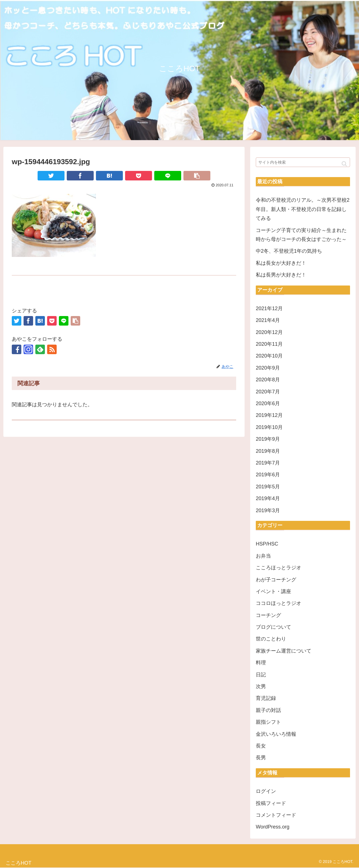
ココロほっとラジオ (279, 603)
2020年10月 (269, 356)
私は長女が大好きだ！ (281, 263)
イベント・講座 (273, 591)
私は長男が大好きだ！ (281, 275)
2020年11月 (269, 344)
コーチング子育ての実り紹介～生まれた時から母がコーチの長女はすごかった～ (301, 235)
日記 (261, 675)
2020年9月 (268, 368)
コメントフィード (276, 815)
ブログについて (273, 627)
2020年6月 (268, 403)
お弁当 (263, 556)
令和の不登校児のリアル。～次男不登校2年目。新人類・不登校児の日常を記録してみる (303, 209)
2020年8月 (268, 380)
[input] (303, 162)
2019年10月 (269, 427)
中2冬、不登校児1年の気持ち (289, 251)
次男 (261, 686)
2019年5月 (268, 487)
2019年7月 (268, 463)
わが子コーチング (276, 580)
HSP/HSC (267, 544)
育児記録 (266, 698)
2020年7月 (268, 392)
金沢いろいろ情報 (276, 734)
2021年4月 (268, 320)
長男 (261, 758)
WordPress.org (273, 827)
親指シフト (268, 722)
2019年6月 (268, 475)
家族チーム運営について (284, 651)
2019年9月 (268, 439)
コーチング (268, 615)
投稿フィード (271, 803)
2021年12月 (269, 308)
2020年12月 (269, 332)
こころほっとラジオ (279, 568)
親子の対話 (268, 710)
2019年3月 (268, 510)
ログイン (266, 791)
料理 (261, 663)
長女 (261, 746)
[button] (344, 164)
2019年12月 (269, 415)
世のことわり (271, 639)
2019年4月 (268, 498)
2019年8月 (268, 451)
